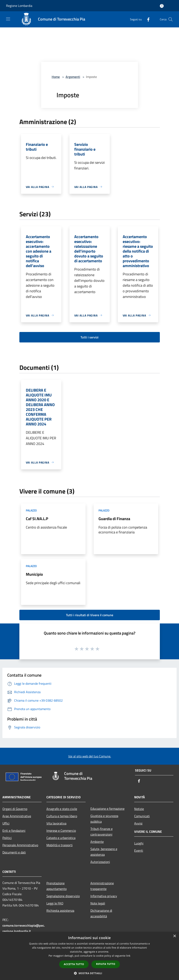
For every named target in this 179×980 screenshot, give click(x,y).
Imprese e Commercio (61, 831)
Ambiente (97, 842)
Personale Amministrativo (20, 845)
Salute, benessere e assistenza (104, 852)
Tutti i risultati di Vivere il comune (90, 615)
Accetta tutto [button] (74, 964)
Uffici (6, 823)
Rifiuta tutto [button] (106, 964)
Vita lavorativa (56, 823)
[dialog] (89, 956)
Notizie (139, 809)
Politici (7, 838)
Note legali (98, 903)
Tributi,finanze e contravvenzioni (102, 832)
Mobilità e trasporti (60, 845)
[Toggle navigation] (8, 19)
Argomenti (73, 77)
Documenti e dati (14, 852)
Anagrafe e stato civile (62, 809)
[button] (90, 973)
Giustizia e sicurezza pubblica (104, 819)
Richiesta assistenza (60, 911)
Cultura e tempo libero (62, 816)
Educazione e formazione (107, 809)
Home (56, 77)
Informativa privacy (104, 896)
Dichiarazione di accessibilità (101, 913)
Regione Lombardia (19, 6)
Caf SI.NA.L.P (37, 519)
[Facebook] (147, 19)
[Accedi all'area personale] (162, 6)
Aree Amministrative (17, 816)
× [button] (174, 936)
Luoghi (139, 843)
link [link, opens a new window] (128, 956)
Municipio (34, 574)
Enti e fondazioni (14, 831)
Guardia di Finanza (114, 519)
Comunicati (142, 816)
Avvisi (138, 823)
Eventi (139, 850)
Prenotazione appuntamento (57, 886)
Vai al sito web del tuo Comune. (90, 756)
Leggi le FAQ (55, 903)
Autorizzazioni (100, 862)
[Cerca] (171, 19)
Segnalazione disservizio (63, 896)
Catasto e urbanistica (61, 838)
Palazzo (31, 510)
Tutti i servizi (89, 337)
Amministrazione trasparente (102, 886)
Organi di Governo (15, 809)
